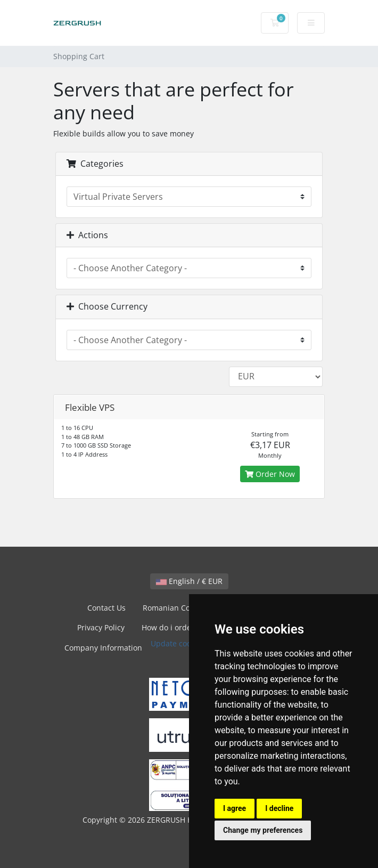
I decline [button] (279, 808)
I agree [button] (235, 808)
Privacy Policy (101, 627)
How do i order (168, 627)
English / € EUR (189, 581)
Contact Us (106, 608)
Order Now (270, 474)
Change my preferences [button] (263, 830)
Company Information (103, 648)
